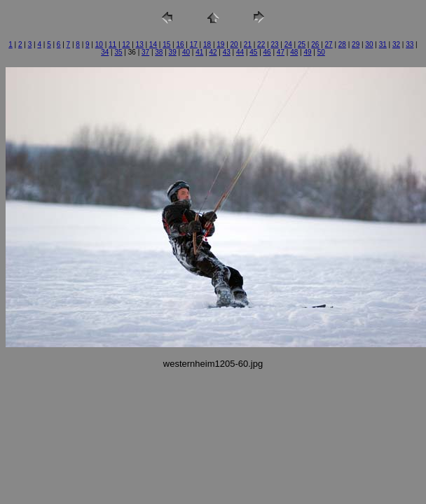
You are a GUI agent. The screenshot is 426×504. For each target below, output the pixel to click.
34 (105, 52)
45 (253, 52)
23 (274, 44)
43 (227, 52)
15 (166, 44)
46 (267, 52)
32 (396, 44)
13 (140, 44)
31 (383, 44)
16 (180, 44)
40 (186, 52)
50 (321, 52)
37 (145, 52)
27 (329, 44)
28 (342, 44)
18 (207, 44)
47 (281, 52)
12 (126, 44)
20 (234, 44)
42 (213, 52)
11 (112, 44)
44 (240, 52)
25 (302, 44)
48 (294, 52)
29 (356, 44)
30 (369, 44)
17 (194, 44)
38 (159, 52)
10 (99, 44)
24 (288, 44)
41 (199, 52)
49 (307, 52)
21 (248, 44)
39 (173, 52)
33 (410, 44)
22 (261, 44)
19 (220, 44)
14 (153, 44)
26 (315, 44)
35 (118, 52)
